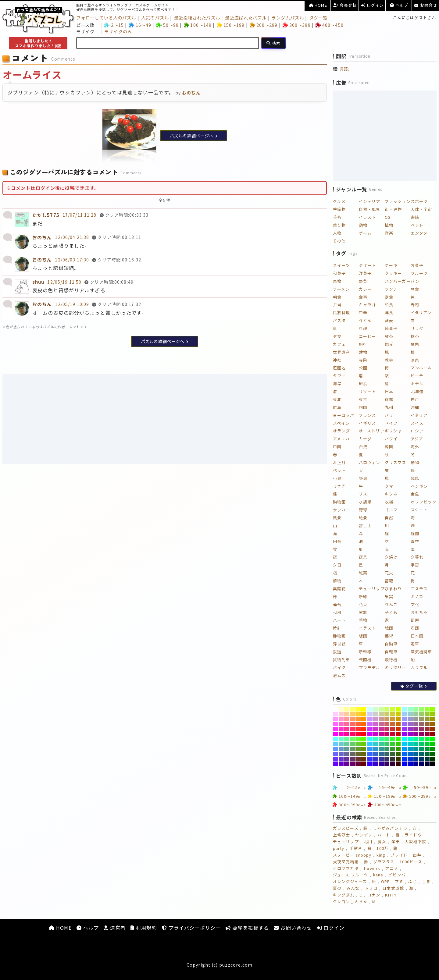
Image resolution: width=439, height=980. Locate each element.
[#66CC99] (347, 744)
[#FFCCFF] (335, 714)
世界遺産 (341, 352)
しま (426, 881)
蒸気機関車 (421, 652)
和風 (337, 612)
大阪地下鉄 (415, 842)
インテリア (370, 201)
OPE (385, 881)
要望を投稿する (247, 928)
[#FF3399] (347, 729)
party (339, 848)
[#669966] (353, 749)
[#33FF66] (387, 739)
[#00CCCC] (410, 744)
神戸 (415, 399)
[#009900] (433, 749)
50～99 (168, 25)
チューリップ (372, 589)
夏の (337, 888)
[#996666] (421, 724)
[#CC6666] (387, 724)
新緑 (363, 597)
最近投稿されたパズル (197, 18)
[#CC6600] (398, 724)
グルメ (339, 201)
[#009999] (416, 749)
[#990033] (427, 734)
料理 (363, 328)
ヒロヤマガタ (346, 868)
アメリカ (341, 439)
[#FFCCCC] (341, 714)
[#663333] (358, 759)
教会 (389, 360)
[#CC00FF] (370, 734)
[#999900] (433, 719)
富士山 (365, 526)
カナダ (365, 439)
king (381, 855)
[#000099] (416, 764)
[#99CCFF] (405, 714)
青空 (415, 541)
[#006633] (427, 754)
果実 (389, 597)
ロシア (417, 431)
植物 (389, 225)
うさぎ (339, 486)
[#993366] (421, 729)
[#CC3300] (398, 729)
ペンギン (419, 486)
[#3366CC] (376, 754)
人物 (337, 233)
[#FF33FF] (335, 729)
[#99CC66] (421, 714)
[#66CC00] (364, 744)
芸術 (337, 217)
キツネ (391, 494)
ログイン (373, 5)
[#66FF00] (364, 739)
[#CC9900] (398, 719)
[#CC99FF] (370, 719)
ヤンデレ (364, 835)
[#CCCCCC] (376, 714)
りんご (391, 604)
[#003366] (421, 759)
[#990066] (421, 734)
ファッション (398, 201)
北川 (368, 842)
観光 (389, 344)
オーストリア (372, 431)
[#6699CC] (341, 749)
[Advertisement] (165, 419)
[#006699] (416, 754)
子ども (391, 612)
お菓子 (417, 265)
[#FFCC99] (347, 714)
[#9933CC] (410, 729)
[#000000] (433, 764)
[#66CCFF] (335, 744)
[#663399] (347, 759)
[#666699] (347, 754)
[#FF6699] (347, 724)
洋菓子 (365, 273)
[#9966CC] (410, 724)
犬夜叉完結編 (346, 862)
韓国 (389, 447)
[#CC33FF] (370, 729)
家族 (363, 612)
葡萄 (337, 604)
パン (415, 281)
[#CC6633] (393, 724)
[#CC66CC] (376, 724)
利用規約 (144, 928)
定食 (389, 297)
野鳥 (363, 478)
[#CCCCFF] (370, 714)
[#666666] (353, 754)
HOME (318, 5)
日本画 (417, 636)
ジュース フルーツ (350, 875)
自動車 (391, 644)
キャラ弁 (367, 305)
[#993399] (416, 729)
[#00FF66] (421, 739)
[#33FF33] (393, 739)
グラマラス (384, 862)
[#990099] (416, 734)
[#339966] (387, 749)
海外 (415, 447)
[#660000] (364, 764)
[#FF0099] (347, 734)
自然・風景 (370, 209)
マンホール (421, 368)
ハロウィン (370, 462)
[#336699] (381, 754)
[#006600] (433, 754)
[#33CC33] (393, 744)
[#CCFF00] (398, 709)
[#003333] (427, 759)
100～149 (198, 25)
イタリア (419, 415)
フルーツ (419, 273)
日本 (389, 391)
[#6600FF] (335, 764)
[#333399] (381, 759)
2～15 (114, 25)
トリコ (371, 888)
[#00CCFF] (405, 744)
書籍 (415, 217)
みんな (353, 888)
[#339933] (393, 749)
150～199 (231, 25)
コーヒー (367, 336)
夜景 (363, 557)
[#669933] (358, 749)
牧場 (389, 502)
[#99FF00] (433, 709)
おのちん (42, 237)
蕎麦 (389, 320)
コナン (374, 895)
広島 (337, 407)
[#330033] (393, 764)
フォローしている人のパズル (106, 18)
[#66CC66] (353, 744)
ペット (417, 225)
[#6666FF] (335, 754)
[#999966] (421, 719)
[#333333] (393, 759)
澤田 (395, 842)
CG (388, 217)
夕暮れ (417, 557)
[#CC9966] (387, 719)
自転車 (391, 652)
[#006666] (421, 754)
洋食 (389, 312)
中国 (337, 447)
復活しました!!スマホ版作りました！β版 (38, 43)
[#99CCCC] (410, 714)
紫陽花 (339, 589)
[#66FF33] (358, 739)
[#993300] (433, 729)
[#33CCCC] (376, 744)
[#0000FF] (405, 764)
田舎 (337, 541)
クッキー (393, 273)
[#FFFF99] (347, 709)
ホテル (417, 383)
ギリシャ (393, 431)
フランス (367, 415)
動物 (363, 225)
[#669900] (364, 749)
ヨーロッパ (344, 415)
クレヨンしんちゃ (350, 902)
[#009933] (427, 749)
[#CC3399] (381, 729)
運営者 (115, 928)
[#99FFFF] (405, 709)
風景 (337, 518)
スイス (417, 423)
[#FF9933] (358, 719)
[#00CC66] (421, 744)
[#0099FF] (405, 749)
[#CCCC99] (381, 714)
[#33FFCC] (376, 739)
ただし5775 (46, 215)
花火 (389, 573)
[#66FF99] (347, 739)
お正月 (339, 462)
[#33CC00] (398, 744)
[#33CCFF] (370, 744)
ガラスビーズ (346, 828)
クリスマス (396, 462)
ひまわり (393, 589)
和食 (389, 305)
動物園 (339, 502)
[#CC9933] (393, 719)
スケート (419, 510)
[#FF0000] (364, 734)
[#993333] (427, 729)
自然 (389, 518)
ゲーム (365, 233)
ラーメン (341, 289)
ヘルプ (399, 5)
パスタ (339, 320)
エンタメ (419, 233)
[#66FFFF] (335, 739)
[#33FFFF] (370, 739)
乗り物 (339, 225)
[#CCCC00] (398, 714)
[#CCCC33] (393, 714)
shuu (38, 282)
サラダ (417, 328)
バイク (339, 668)
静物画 (339, 636)
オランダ (341, 431)
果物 (337, 281)
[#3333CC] (376, 759)
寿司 (415, 305)
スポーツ (419, 201)
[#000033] (427, 764)
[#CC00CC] (376, 734)
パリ (389, 415)
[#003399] (416, 759)
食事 (363, 297)
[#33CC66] (387, 744)
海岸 (337, 383)
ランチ (391, 289)
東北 (337, 399)
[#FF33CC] (341, 729)
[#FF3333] (358, 729)
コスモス (419, 589)
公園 (363, 368)
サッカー (341, 510)
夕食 (337, 336)
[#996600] (433, 724)
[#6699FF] (335, 749)
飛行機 (391, 660)
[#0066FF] (405, 754)
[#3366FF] (370, 754)
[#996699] (416, 724)
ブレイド (399, 855)
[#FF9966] (353, 719)
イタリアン (421, 312)
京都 (389, 399)
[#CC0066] (387, 734)
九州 (389, 407)
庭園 (415, 533)
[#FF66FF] (335, 724)
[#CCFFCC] (376, 709)
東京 (363, 399)
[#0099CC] (410, 749)
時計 (337, 628)
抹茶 (415, 336)
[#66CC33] (358, 744)
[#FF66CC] (341, 724)
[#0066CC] (410, 754)
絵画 (389, 628)
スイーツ (341, 265)
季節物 (339, 209)
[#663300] (364, 759)
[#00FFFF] (405, 739)
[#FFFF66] (353, 709)
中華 (363, 312)
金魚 (415, 494)
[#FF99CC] (341, 719)
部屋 (415, 620)
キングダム (344, 895)
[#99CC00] (433, 714)
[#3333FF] (370, 759)
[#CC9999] (381, 719)
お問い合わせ (293, 928)
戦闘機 (365, 660)
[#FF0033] (358, 734)
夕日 (337, 565)
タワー (339, 376)
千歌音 (356, 848)
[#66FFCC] (341, 739)
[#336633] (393, 754)
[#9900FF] (405, 734)
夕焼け (391, 557)
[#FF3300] (364, 729)
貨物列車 (341, 660)
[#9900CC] (410, 734)
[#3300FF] (370, 764)
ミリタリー (396, 668)
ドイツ (391, 423)
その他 (339, 241)
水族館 (365, 502)
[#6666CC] (341, 754)
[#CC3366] (387, 729)
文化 (415, 604)
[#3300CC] (376, 764)
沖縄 (415, 407)
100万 (382, 848)
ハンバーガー (398, 281)
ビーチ (417, 376)
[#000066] (421, 764)
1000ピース (411, 862)
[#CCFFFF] (370, 709)
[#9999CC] (410, 719)
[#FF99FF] (335, 719)
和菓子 (339, 273)
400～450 (329, 25)
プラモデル (370, 668)
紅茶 (389, 336)
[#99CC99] (416, 714)
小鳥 (337, 478)
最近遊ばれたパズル (246, 18)
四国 (363, 407)
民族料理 (341, 312)
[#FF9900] (364, 719)
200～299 (264, 25)
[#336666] (387, 754)
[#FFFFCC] (341, 709)
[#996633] (427, 724)
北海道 (417, 391)
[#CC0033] (393, 734)
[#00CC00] (433, 744)
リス (363, 494)
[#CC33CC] (376, 729)
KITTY (391, 895)
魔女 (382, 842)
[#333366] (387, 759)
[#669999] (347, 749)
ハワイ (391, 439)
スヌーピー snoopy (352, 855)
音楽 (389, 233)
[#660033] (358, 764)
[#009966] (421, 749)
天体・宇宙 (421, 209)
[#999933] (427, 719)
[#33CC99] (381, 744)
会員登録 (345, 5)
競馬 (415, 478)
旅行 (363, 344)
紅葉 (363, 573)
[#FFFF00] (364, 709)
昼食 (415, 289)
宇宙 (415, 565)
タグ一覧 (318, 18)
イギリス (367, 423)
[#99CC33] (427, 714)
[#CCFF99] (381, 709)
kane (378, 875)
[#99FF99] (416, 709)
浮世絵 (339, 644)
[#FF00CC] (341, 734)
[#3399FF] (370, 749)
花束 (363, 604)
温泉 (415, 360)
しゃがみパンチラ (390, 828)
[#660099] (347, 764)
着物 (363, 620)
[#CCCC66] (387, 714)
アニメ (391, 868)
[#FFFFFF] (335, 709)
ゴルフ (391, 510)
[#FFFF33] (358, 709)
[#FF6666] (353, 724)
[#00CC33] (427, 744)
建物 (363, 352)
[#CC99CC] (376, 719)
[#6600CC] (341, 764)
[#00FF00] (433, 739)
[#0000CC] (410, 764)
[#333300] (398, 759)
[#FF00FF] (335, 734)
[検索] (273, 43)
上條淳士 (341, 835)
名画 (415, 628)
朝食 (337, 297)
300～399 (296, 25)
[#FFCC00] (364, 714)
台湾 (363, 447)
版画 (363, 636)
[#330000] (398, 764)
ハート (339, 620)
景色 (415, 344)
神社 (337, 360)
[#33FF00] (398, 739)
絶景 (363, 518)
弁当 (337, 305)
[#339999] (381, 749)
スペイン (341, 423)
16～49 (140, 25)
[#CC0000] (398, 734)
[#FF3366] (353, 729)
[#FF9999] (347, 719)
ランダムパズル (288, 18)
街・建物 (393, 209)
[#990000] (433, 734)
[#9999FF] (405, 719)
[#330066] (387, 764)
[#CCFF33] (393, 709)
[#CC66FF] (370, 724)
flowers (372, 868)
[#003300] (433, 759)
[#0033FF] (405, 759)
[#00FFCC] (410, 739)
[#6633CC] (341, 759)
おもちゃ (419, 612)
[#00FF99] (416, 739)
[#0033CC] (410, 759)
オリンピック (424, 502)
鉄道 (337, 652)
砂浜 (363, 383)
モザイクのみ (118, 31)
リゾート (367, 391)
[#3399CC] (376, 749)
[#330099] (381, 764)
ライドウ (413, 835)
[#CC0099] (381, 734)
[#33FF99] (381, 739)
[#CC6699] (381, 724)
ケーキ (391, 265)
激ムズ (339, 675)
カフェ (339, 344)
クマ (389, 486)
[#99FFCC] (410, 709)
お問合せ (426, 5)
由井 (417, 855)
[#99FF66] (421, 709)
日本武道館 (393, 888)
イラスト (367, 217)
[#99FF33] (427, 709)
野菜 (363, 281)
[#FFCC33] (358, 714)
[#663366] (353, 759)
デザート (367, 265)
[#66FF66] (353, 739)
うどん (365, 320)
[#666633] (358, 754)
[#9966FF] (405, 724)
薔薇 (389, 581)
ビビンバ (397, 875)
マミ (399, 881)
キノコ (417, 597)
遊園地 (339, 368)
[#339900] (398, 749)
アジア (417, 439)
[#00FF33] (427, 739)
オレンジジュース (350, 881)
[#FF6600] (364, 724)
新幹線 (365, 652)
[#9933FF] (405, 729)
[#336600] (398, 754)
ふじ (412, 881)
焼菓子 (391, 328)
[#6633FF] (335, 759)
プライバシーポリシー (191, 928)
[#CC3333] (393, 729)
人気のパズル (155, 18)
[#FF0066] (353, 734)
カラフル (419, 668)
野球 (363, 510)
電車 (415, 644)
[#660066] (353, 764)
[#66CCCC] (341, 744)
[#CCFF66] (387, 709)
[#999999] (416, 719)
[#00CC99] (416, 744)
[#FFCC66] (353, 714)
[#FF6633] (358, 724)
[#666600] (364, 754)
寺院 (363, 360)
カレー (365, 289)
